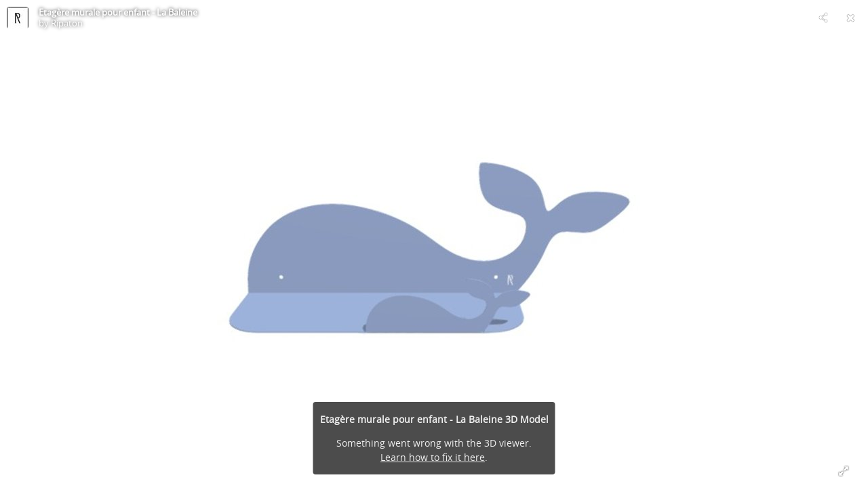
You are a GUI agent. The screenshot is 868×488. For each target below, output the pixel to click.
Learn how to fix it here (433, 457)
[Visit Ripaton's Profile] (18, 18)
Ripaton (67, 23)
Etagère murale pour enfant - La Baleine (118, 12)
